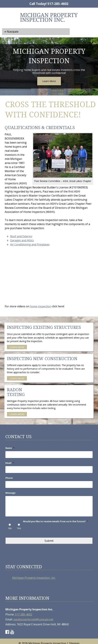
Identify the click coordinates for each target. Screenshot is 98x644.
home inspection (41, 306)
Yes (19, 528)
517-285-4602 (58, 4)
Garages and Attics (22, 240)
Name (10, 448)
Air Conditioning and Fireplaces (30, 244)
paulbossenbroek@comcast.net (33, 619)
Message (10, 493)
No (10, 528)
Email (10, 463)
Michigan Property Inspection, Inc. (34, 578)
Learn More (49, 81)
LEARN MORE (17, 347)
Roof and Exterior (21, 236)
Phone (9, 478)
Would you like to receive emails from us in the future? (56, 521)
